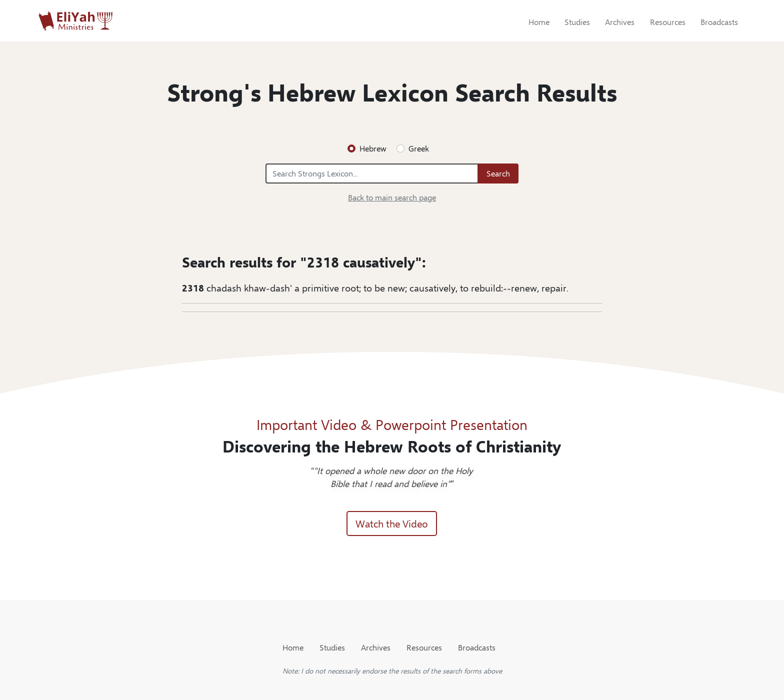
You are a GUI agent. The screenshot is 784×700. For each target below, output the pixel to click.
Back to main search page (392, 197)
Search (498, 173)
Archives (620, 22)
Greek (419, 148)
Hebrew (373, 148)
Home (539, 22)
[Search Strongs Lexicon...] (372, 173)
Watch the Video (392, 523)
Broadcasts (719, 22)
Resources (668, 22)
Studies (577, 22)
